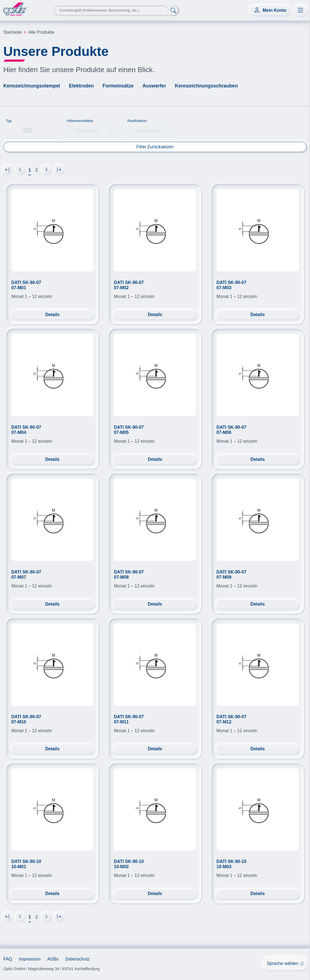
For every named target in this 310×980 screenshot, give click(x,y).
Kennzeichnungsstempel (32, 86)
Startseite (13, 32)
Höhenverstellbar (80, 121)
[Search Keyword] (111, 10)
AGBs (53, 959)
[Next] (7, 169)
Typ (9, 121)
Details (52, 315)
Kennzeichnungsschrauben (206, 86)
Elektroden (81, 86)
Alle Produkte (41, 32)
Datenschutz (77, 959)
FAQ (8, 959)
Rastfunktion (137, 121)
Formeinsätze (118, 86)
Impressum (29, 959)
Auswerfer (154, 86)
